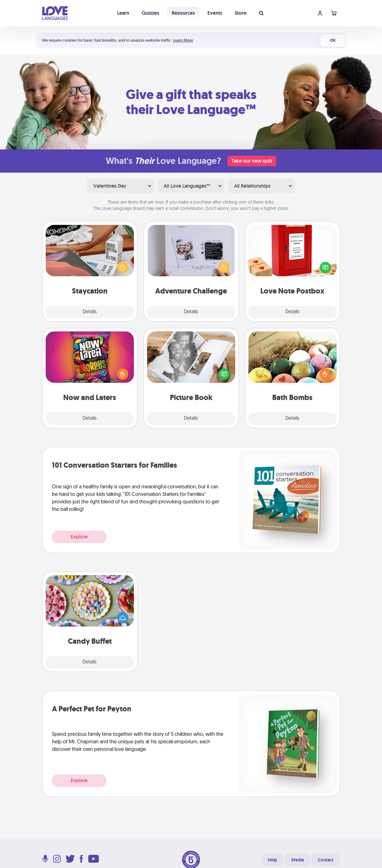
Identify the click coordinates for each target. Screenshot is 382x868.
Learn (123, 13)
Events (215, 13)
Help (272, 860)
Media (298, 860)
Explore (79, 537)
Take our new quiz (252, 161)
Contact (326, 860)
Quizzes (150, 13)
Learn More (183, 40)
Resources (183, 13)
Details (90, 312)
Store (241, 13)
